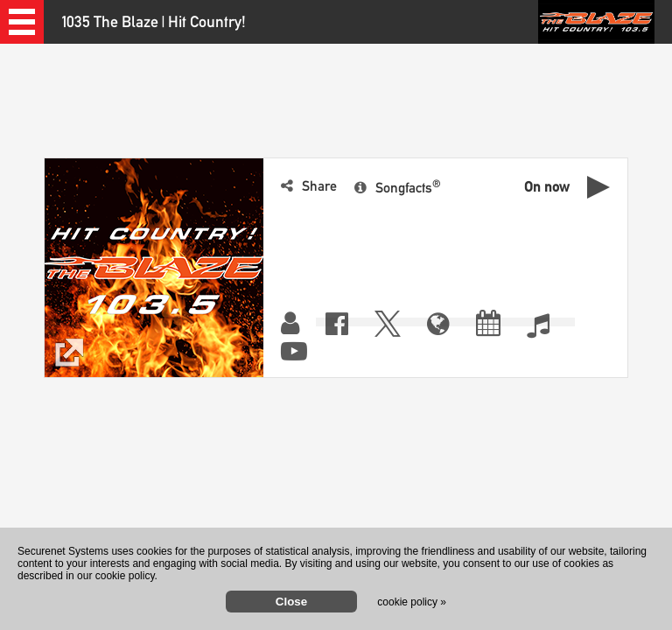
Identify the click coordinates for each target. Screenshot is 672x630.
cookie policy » (412, 602)
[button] (22, 22)
